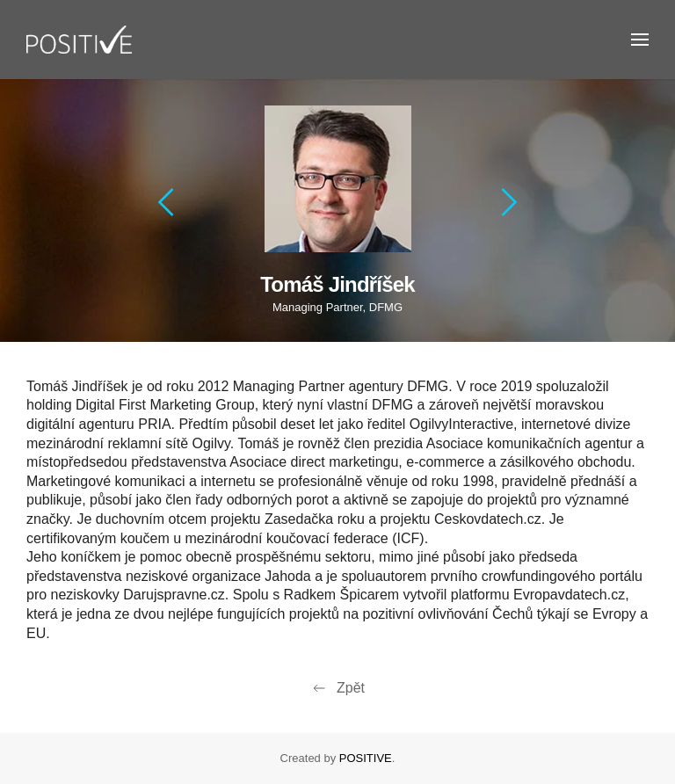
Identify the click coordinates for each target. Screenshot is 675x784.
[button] (640, 40)
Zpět (337, 688)
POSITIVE (366, 758)
